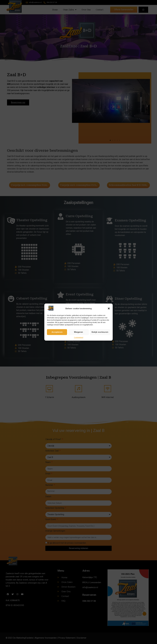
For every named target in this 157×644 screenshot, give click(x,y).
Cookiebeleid (79, 337)
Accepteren (57, 332)
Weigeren (78, 332)
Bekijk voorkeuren (100, 332)
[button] (109, 309)
